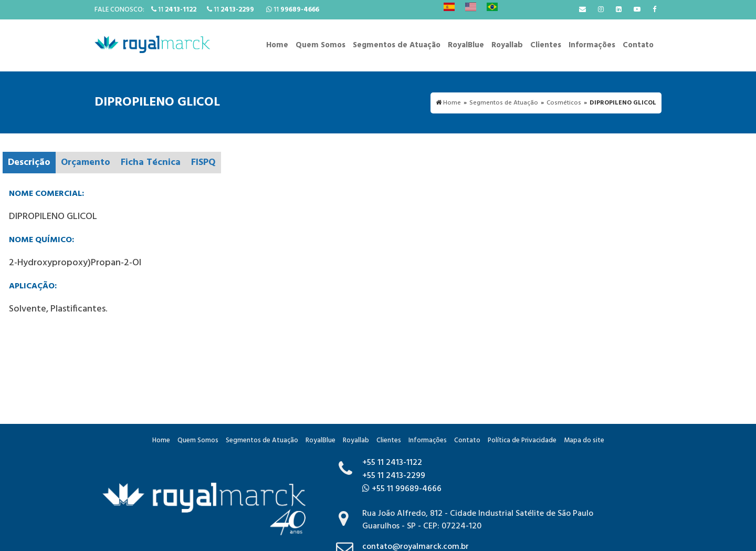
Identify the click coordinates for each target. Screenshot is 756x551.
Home (277, 45)
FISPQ (203, 163)
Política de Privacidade (522, 440)
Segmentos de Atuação (397, 45)
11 (174, 10)
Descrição (29, 163)
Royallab (507, 45)
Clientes (546, 45)
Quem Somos (321, 45)
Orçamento (86, 163)
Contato (638, 45)
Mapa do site (584, 440)
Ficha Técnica (151, 163)
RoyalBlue (466, 45)
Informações (592, 45)
